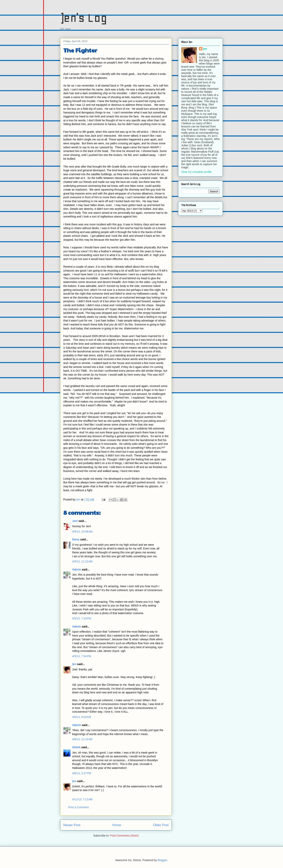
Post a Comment (78, 807)
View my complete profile (196, 172)
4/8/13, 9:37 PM (82, 773)
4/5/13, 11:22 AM (82, 561)
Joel (75, 521)
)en (74, 664)
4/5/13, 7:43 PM (82, 618)
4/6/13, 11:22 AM (82, 739)
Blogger (162, 860)
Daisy (76, 539)
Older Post (161, 825)
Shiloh (76, 747)
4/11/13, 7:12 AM (82, 799)
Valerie (77, 569)
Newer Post (72, 825)
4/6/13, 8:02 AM (82, 717)
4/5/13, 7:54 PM (82, 656)
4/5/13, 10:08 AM (82, 532)
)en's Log (84, 18)
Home (117, 825)
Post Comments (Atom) (124, 836)
